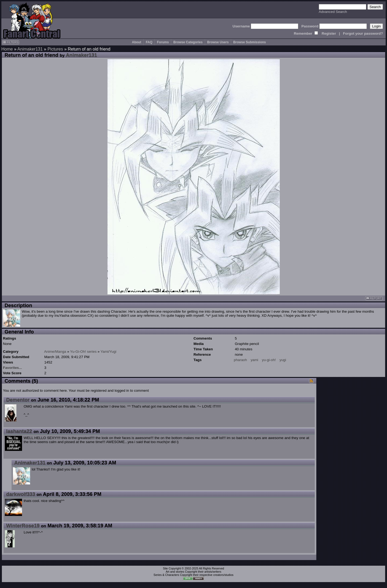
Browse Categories (188, 42)
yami (255, 360)
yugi (283, 360)
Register (329, 33)
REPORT (374, 298)
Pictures (55, 49)
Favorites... (12, 368)
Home (7, 49)
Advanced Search (333, 12)
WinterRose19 (23, 525)
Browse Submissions (250, 42)
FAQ (149, 42)
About (137, 42)
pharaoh (240, 360)
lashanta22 (19, 431)
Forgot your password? (363, 33)
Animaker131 (30, 49)
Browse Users (218, 42)
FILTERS (11, 42)
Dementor (18, 400)
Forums (163, 42)
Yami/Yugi (108, 352)
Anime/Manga (55, 352)
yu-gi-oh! (269, 360)
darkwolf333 (21, 494)
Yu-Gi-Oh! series (83, 352)
